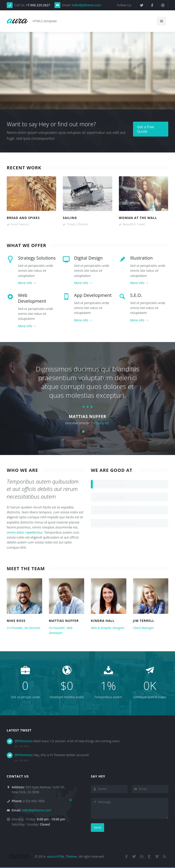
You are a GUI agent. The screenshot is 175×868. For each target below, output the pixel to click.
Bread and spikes (23, 218)
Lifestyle (82, 224)
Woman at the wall (138, 218)
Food (14, 224)
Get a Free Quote (146, 129)
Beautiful (129, 224)
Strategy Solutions (37, 258)
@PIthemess (24, 741)
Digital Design (88, 258)
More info (27, 283)
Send (97, 827)
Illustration (141, 258)
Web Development (32, 298)
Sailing (70, 218)
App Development (93, 295)
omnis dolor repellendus (25, 532)
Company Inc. (100, 423)
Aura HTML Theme (62, 856)
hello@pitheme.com (86, 5)
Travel (71, 224)
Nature (24, 224)
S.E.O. (136, 295)
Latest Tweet (19, 730)
